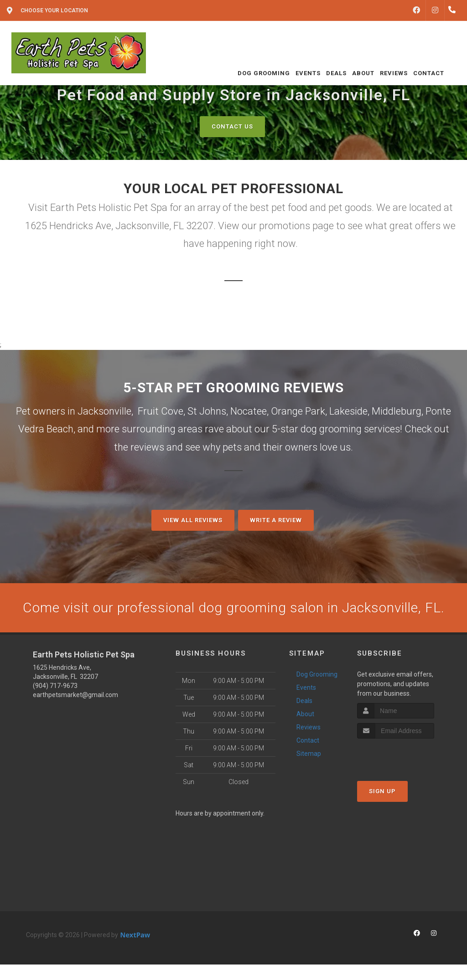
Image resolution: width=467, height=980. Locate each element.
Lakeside (348, 411)
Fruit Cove (161, 411)
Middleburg (397, 411)
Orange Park (298, 411)
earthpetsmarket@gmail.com (75, 695)
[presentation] (406, 756)
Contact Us (232, 126)
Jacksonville (104, 411)
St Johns (207, 411)
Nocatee (249, 411)
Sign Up (382, 791)
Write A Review (276, 520)
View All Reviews (193, 520)
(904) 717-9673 (55, 686)
